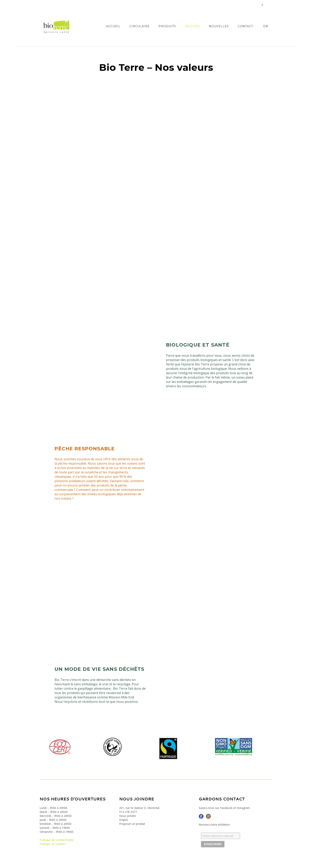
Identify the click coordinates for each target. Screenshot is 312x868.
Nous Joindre (128, 816)
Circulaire (139, 26)
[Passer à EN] (266, 26)
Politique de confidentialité (57, 840)
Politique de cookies (53, 844)
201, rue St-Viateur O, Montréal (139, 808)
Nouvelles (219, 26)
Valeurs (192, 26)
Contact (245, 26)
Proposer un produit (132, 824)
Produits (167, 26)
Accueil (113, 26)
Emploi (124, 820)
